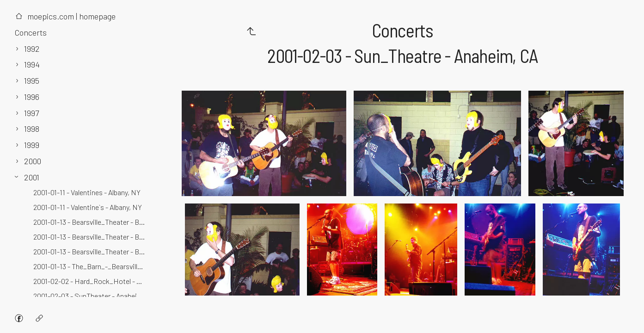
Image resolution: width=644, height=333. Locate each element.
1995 (32, 80)
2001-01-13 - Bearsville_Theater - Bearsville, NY (91, 237)
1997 (31, 113)
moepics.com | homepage (65, 16)
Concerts (31, 32)
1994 (32, 64)
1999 (32, 145)
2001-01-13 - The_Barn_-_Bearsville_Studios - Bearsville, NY (91, 266)
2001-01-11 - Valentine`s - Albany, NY (88, 207)
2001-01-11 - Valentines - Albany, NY (87, 192)
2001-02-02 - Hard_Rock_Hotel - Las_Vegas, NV (91, 281)
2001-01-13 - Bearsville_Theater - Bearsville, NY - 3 (91, 222)
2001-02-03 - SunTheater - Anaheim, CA (91, 296)
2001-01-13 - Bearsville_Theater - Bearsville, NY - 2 (91, 251)
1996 (32, 97)
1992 (32, 49)
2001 (32, 177)
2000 (33, 161)
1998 (32, 129)
